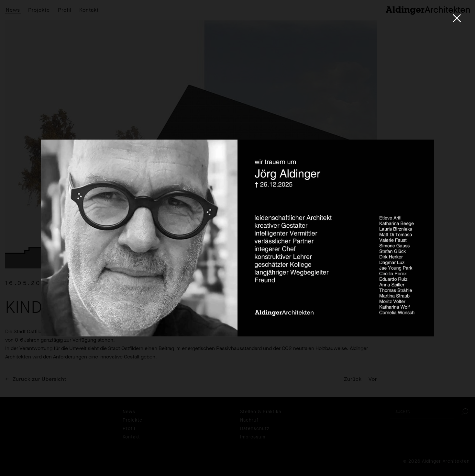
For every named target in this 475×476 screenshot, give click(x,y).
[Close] (457, 18)
